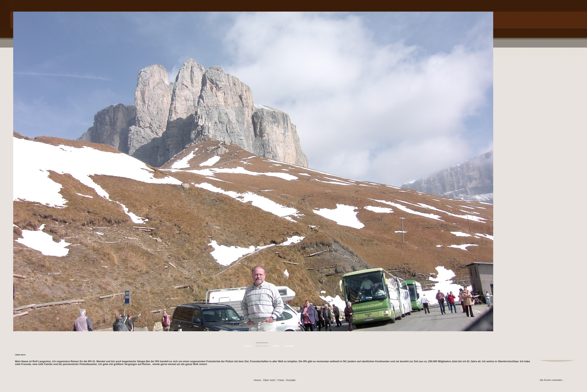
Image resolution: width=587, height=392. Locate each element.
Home (247, 346)
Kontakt (289, 346)
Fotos (276, 346)
